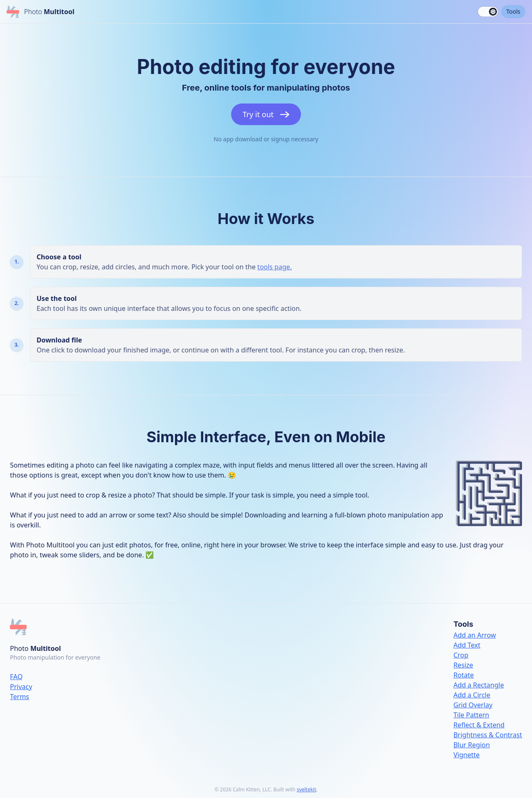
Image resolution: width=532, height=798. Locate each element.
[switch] (488, 12)
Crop (461, 655)
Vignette (467, 755)
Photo (36, 648)
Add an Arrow (475, 635)
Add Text (467, 645)
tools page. (275, 267)
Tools (513, 11)
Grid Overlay (473, 705)
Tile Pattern (471, 715)
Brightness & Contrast (488, 735)
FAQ (16, 677)
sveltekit (307, 789)
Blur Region (472, 745)
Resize (463, 665)
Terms (20, 697)
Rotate (464, 675)
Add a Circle (472, 695)
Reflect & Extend (479, 725)
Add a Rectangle (479, 685)
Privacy (21, 687)
